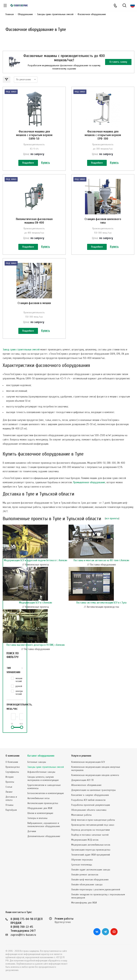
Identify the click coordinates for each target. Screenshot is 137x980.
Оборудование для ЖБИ (40, 808)
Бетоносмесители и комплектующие (46, 793)
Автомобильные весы (38, 798)
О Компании (12, 762)
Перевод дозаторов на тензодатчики (91, 830)
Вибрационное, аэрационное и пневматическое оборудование (44, 825)
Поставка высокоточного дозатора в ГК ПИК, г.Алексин (36, 657)
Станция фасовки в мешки (34, 311)
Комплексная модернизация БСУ (88, 762)
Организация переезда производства (91, 850)
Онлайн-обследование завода (87, 885)
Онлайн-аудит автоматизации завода (91, 870)
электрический (19, 704)
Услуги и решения (81, 756)
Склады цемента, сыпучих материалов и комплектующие (43, 779)
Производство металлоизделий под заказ (93, 825)
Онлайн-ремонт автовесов (85, 875)
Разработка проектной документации (91, 805)
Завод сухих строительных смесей (21, 361)
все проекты (112, 530)
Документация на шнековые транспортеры (93, 790)
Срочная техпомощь (82, 865)
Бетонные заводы (37, 762)
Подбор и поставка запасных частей (90, 835)
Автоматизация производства (43, 803)
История (10, 777)
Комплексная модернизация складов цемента (95, 775)
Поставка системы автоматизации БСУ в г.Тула (101, 614)
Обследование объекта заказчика (89, 810)
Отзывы (9, 805)
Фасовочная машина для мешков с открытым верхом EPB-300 (103, 135)
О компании (12, 756)
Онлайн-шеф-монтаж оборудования (90, 880)
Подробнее (28, 163)
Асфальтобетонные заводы (41, 772)
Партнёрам (11, 810)
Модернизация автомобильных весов (91, 845)
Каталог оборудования (41, 756)
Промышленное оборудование (89, 494)
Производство (13, 767)
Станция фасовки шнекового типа (103, 225)
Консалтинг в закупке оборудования (90, 795)
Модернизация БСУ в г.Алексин (36, 614)
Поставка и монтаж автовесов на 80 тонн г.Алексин (101, 572)
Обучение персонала (82, 860)
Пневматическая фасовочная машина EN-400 (34, 225)
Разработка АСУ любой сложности (88, 800)
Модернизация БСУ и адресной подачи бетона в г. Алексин (36, 572)
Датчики (32, 831)
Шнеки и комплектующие (40, 813)
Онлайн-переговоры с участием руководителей (96, 890)
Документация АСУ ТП (82, 780)
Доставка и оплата (11, 798)
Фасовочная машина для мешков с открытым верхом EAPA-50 (34, 135)
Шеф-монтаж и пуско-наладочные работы (93, 820)
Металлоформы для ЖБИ (84, 903)
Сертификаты (12, 772)
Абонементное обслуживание (86, 785)
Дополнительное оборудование (44, 836)
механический (19, 691)
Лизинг (9, 792)
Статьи (9, 787)
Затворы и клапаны (37, 818)
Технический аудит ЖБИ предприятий (91, 855)
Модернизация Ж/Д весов (85, 840)
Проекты (10, 782)
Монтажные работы (81, 815)
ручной (19, 698)
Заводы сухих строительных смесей (46, 767)
